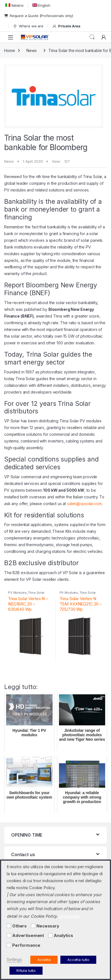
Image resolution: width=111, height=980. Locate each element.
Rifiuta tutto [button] (26, 970)
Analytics (63, 936)
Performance (26, 945)
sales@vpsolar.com (84, 504)
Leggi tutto (69, 916)
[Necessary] (33, 926)
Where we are (28, 26)
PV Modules (17, 593)
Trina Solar (36, 593)
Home (9, 50)
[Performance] (9, 945)
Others (19, 926)
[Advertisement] (9, 935)
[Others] (9, 926)
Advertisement (28, 936)
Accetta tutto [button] (78, 960)
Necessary (48, 926)
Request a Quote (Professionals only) (39, 16)
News (31, 50)
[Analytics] (50, 935)
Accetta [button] (44, 960)
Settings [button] (14, 960)
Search (92, 37)
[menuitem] (14, 5)
